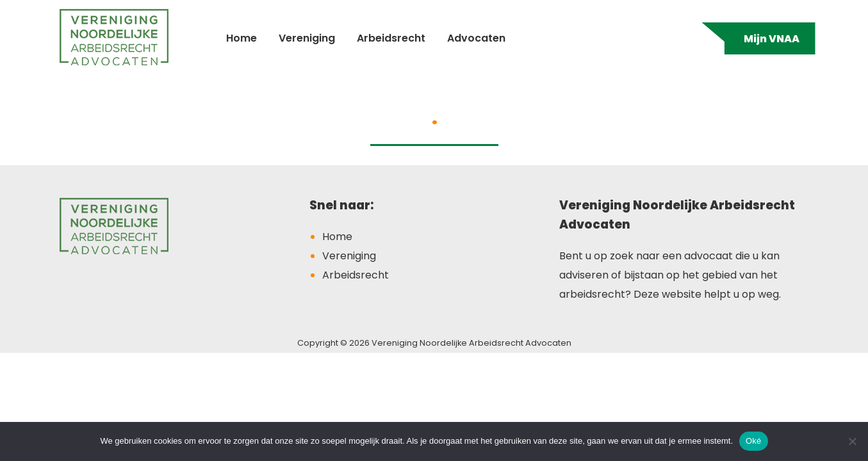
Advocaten (476, 38)
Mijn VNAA (772, 39)
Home (242, 38)
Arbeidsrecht (391, 38)
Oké (754, 441)
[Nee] (852, 441)
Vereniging (307, 38)
